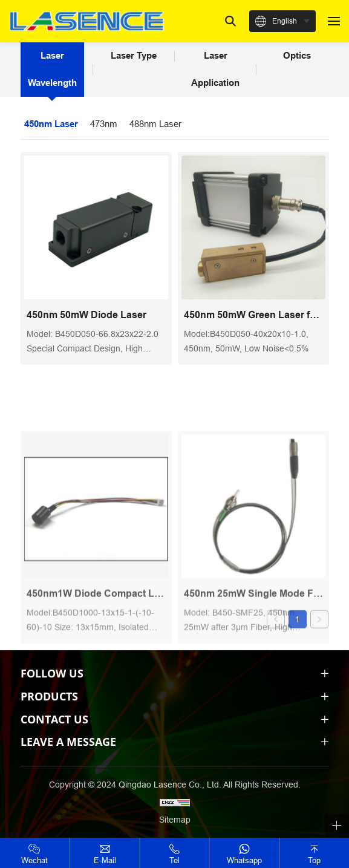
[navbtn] (334, 21)
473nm (104, 124)
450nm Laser (51, 124)
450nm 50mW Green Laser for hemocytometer (253, 315)
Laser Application (215, 69)
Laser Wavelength (52, 69)
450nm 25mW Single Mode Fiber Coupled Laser (253, 641)
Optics (297, 56)
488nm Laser (155, 124)
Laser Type (134, 56)
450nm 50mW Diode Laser (86, 315)
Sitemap (175, 820)
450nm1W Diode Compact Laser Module (96, 641)
